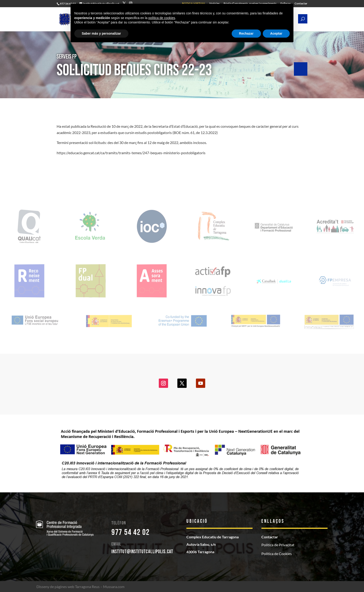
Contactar (301, 4)
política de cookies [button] (162, 18)
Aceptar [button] (276, 33)
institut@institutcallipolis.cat (142, 552)
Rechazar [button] (246, 33)
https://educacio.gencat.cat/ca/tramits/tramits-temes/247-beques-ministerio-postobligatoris (131, 153)
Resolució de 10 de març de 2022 (117, 126)
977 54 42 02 (131, 532)
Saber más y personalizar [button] (101, 33)
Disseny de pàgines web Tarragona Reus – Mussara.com (80, 587)
